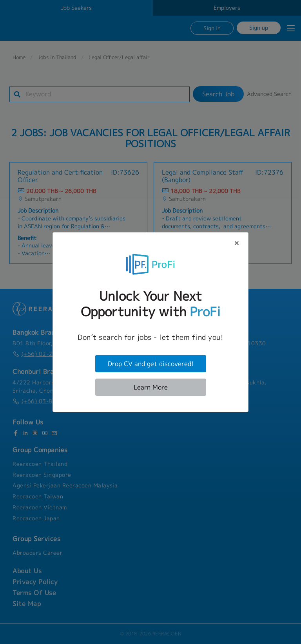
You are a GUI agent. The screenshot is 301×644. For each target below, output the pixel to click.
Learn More (151, 387)
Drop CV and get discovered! (151, 364)
